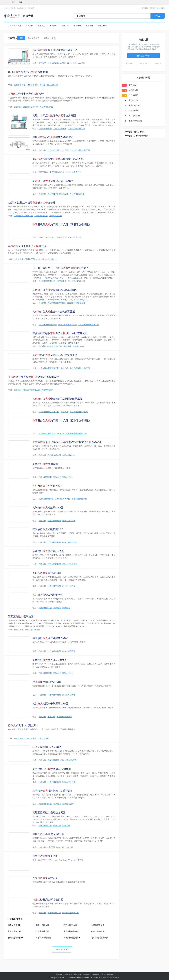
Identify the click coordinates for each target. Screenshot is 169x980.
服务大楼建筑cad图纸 (57, 63)
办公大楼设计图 (46, 107)
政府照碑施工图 (74, 237)
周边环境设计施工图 (71, 913)
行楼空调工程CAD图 (47, 682)
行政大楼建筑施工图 (72, 938)
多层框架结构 (78, 346)
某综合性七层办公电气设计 (28, 246)
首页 (13, 2)
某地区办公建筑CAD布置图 (53, 137)
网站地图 (96, 974)
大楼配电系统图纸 (64, 717)
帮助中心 (87, 974)
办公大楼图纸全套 (77, 194)
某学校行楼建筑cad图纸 (49, 551)
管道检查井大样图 (79, 499)
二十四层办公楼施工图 (23, 216)
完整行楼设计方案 (45, 878)
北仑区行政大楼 (69, 586)
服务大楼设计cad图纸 (76, 63)
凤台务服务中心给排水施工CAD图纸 (58, 159)
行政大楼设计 (68, 477)
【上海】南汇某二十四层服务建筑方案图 (60, 268)
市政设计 (89, 26)
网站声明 (78, 974)
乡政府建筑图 (61, 237)
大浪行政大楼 (43, 738)
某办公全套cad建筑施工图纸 (54, 312)
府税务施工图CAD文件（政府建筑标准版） (62, 224)
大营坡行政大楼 (98, 925)
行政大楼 (29, 26)
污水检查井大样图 (63, 499)
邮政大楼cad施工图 (47, 847)
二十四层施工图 (60, 129)
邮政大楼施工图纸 (99, 931)
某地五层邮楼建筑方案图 (49, 813)
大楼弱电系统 (47, 390)
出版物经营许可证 (113, 978)
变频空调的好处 (69, 455)
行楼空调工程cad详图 (47, 747)
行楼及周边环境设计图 (48, 900)
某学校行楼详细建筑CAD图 (50, 638)
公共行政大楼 (134, 116)
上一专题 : (129, 132)
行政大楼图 (19, 630)
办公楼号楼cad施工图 (49, 85)
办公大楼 (18, 107)
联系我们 (68, 974)
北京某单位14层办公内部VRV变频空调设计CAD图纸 (67, 442)
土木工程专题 (21, 8)
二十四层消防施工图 (76, 281)
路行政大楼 (32, 738)
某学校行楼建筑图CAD (48, 529)
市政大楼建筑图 (15, 925)
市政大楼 (31, 8)
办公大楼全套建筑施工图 (58, 194)
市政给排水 (43, 172)
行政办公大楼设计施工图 (58, 150)
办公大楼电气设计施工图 (24, 259)
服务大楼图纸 (33, 85)
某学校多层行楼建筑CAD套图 (52, 769)
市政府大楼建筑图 (46, 237)
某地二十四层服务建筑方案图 (54, 116)
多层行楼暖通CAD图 (47, 573)
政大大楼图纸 (34, 38)
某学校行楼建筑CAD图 (48, 508)
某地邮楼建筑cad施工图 (49, 834)
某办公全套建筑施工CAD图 (53, 181)
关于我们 (59, 974)
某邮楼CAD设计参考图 (48, 595)
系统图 (37, 630)
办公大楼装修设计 (31, 107)
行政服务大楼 (20, 85)
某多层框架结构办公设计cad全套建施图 (60, 333)
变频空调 (42, 455)
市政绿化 (77, 26)
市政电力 (41, 26)
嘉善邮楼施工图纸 (45, 856)
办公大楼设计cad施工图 (80, 368)
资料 (20, 2)
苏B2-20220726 (100, 978)
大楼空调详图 (53, 760)
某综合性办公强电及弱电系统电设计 (34, 377)
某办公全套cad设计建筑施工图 (55, 355)
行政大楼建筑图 (45, 477)
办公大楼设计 (51, 259)
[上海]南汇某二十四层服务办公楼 (32, 203)
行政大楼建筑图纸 (70, 542)
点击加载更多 (62, 949)
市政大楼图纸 (50, 38)
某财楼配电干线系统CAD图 (50, 704)
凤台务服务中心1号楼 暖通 (28, 72)
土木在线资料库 (10, 8)
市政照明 (53, 26)
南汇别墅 (42, 63)
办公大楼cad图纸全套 (76, 303)
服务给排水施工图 (57, 172)
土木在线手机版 (107, 974)
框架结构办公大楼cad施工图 (50, 346)
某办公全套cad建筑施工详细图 (55, 290)
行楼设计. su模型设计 (23, 725)
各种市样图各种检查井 (48, 486)
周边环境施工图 (54, 913)
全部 (21, 38)
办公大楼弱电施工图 (32, 390)
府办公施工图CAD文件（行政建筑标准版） (62, 420)
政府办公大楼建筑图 (47, 433)
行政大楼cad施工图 (68, 760)
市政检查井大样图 (46, 499)
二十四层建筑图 (45, 129)
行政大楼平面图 (69, 521)
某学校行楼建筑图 (45, 464)
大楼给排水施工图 (74, 172)
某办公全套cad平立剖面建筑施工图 (57, 399)
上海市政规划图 (56, 216)
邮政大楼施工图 (45, 608)
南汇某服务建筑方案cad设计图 (55, 50)
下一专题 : (129, 136)
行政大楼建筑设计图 (100, 938)
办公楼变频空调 (54, 455)
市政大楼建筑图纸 (71, 931)
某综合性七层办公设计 (26, 94)
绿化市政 (65, 26)
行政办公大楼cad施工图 (80, 150)
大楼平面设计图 (141, 136)
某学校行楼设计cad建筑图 (50, 660)
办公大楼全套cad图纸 (57, 303)
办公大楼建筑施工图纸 (67, 325)
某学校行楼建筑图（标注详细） (53, 791)
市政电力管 (133, 100)
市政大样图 (102, 26)
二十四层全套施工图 (76, 129)
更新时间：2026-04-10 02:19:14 (154, 8)
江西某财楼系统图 (21, 616)
